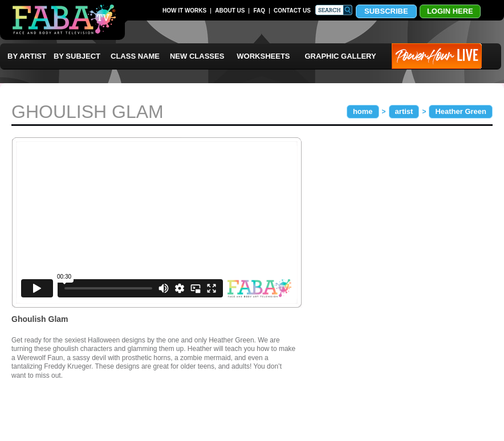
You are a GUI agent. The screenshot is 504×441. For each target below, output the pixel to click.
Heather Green (461, 111)
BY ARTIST (27, 56)
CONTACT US (292, 11)
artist (404, 111)
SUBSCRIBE (386, 11)
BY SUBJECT (77, 56)
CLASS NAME (135, 56)
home (363, 111)
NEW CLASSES (197, 56)
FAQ (259, 11)
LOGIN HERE (450, 11)
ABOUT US (230, 11)
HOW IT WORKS (184, 11)
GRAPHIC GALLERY (341, 56)
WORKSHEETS (263, 56)
